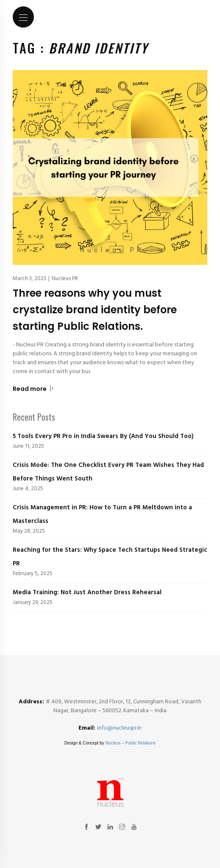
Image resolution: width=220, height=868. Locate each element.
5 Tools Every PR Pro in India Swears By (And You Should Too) (103, 436)
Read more (33, 389)
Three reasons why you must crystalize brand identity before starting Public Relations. (95, 310)
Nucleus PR (65, 279)
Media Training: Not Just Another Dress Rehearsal (87, 593)
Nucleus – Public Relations (130, 743)
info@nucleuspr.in (119, 728)
